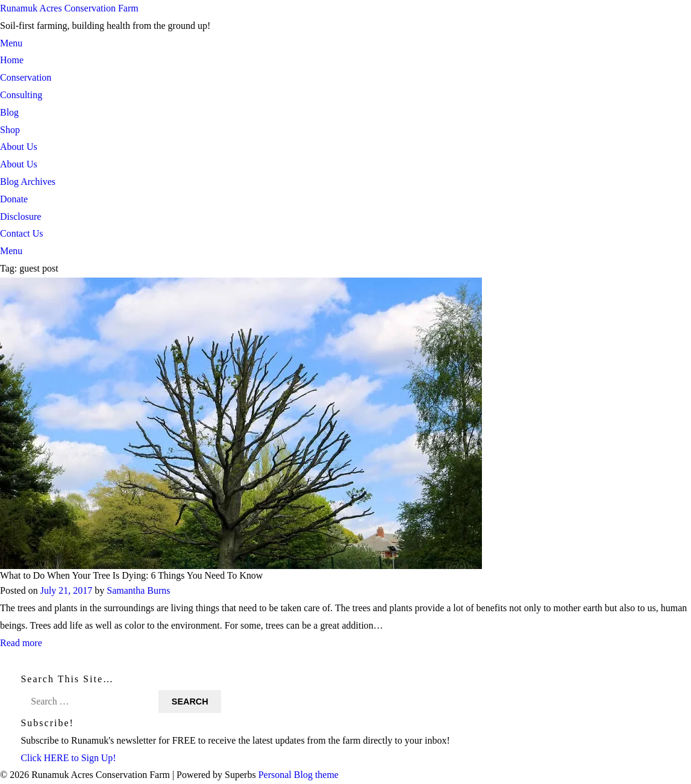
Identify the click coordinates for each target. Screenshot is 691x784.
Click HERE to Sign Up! (68, 758)
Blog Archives (28, 182)
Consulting (21, 95)
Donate (14, 199)
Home (12, 60)
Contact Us (22, 233)
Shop (10, 130)
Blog (9, 112)
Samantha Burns (138, 590)
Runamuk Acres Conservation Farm (69, 8)
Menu (11, 43)
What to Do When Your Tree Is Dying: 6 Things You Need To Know (132, 575)
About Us (19, 147)
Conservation (26, 77)
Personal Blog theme (299, 775)
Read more (21, 643)
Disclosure (20, 216)
